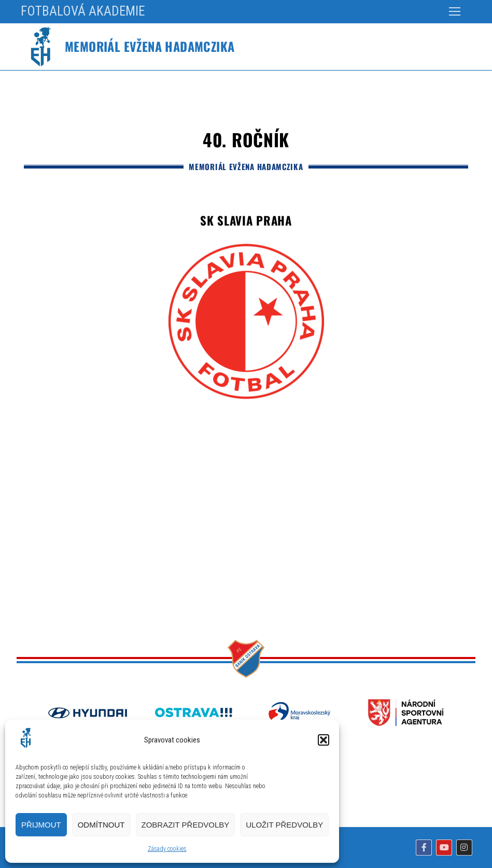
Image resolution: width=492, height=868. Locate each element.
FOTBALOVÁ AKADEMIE (83, 11)
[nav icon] (455, 11)
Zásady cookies (167, 849)
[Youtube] (444, 848)
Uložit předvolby (284, 825)
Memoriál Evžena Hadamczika (150, 46)
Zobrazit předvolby (186, 825)
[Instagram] (464, 848)
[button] (324, 740)
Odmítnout (101, 825)
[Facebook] (424, 848)
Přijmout (41, 825)
